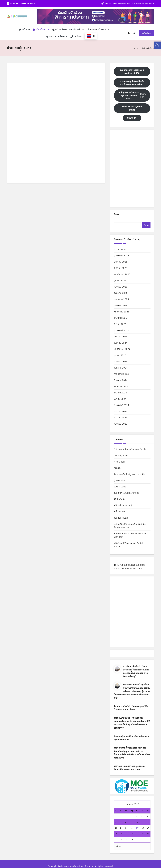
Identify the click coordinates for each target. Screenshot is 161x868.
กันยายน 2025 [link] (121, 287)
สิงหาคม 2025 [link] (121, 293)
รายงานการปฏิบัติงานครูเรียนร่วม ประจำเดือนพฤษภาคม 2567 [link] (129, 768)
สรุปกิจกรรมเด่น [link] (121, 518)
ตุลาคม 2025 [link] (120, 280)
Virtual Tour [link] (119, 462)
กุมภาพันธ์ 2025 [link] (121, 330)
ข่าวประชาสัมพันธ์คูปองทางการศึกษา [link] (131, 474)
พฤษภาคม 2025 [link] (121, 312)
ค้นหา (116, 214)
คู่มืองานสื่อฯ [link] (119, 480)
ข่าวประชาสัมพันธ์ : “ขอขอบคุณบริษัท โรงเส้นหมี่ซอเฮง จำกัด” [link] (131, 708)
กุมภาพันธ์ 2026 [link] (121, 255)
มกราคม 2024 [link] (121, 411)
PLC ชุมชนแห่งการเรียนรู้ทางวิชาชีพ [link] (130, 449)
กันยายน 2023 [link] (121, 424)
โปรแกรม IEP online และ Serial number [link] (128, 545)
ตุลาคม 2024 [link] (120, 355)
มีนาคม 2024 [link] (120, 399)
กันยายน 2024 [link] (121, 361)
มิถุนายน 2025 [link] (121, 305)
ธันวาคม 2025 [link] (120, 268)
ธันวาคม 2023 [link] (120, 417)
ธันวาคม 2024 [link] (120, 343)
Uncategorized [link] (121, 455)
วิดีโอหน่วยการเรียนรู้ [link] (123, 505)
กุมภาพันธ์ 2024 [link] (121, 405)
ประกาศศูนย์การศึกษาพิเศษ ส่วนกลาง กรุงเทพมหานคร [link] (131, 738)
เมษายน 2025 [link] (120, 318)
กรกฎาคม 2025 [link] (121, 299)
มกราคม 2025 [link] (121, 336)
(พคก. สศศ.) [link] (132, 95)
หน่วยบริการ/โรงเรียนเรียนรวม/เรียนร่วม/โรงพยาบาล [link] (130, 526)
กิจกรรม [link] (117, 468)
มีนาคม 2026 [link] (120, 249)
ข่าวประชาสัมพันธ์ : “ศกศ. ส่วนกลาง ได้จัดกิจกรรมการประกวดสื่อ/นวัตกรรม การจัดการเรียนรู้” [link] (136, 671)
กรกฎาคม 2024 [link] (121, 374)
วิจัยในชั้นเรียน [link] (120, 499)
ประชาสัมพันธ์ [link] (120, 487)
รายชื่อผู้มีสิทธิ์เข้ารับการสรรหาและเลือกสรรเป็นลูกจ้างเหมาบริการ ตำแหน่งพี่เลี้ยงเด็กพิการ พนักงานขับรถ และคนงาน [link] (132, 753)
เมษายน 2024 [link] (120, 393)
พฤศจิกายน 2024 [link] (122, 349)
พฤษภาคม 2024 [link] (121, 386)
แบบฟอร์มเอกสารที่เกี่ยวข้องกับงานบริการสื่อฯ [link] (130, 535)
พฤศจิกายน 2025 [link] (122, 274)
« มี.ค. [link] (118, 846)
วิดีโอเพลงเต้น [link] (120, 511)
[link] (157, 45)
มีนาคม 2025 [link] (120, 324)
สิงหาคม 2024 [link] (121, 368)
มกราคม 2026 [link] (121, 262)
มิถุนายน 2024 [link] (121, 380)
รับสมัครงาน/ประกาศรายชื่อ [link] (126, 493)
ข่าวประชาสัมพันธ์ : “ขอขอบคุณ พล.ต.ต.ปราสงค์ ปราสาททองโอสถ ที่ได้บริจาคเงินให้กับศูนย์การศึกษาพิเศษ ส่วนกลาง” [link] (132, 723)
